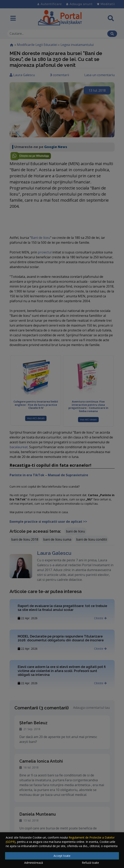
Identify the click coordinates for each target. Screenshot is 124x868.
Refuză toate (90, 863)
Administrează (34, 863)
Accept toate (62, 856)
